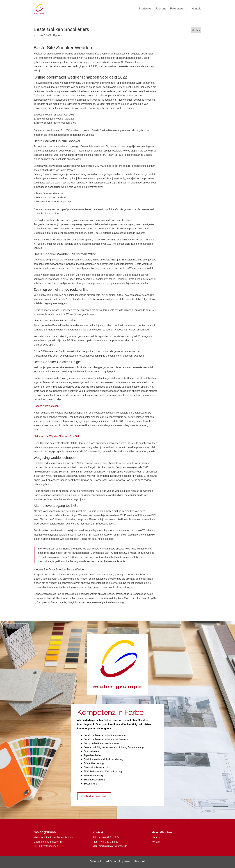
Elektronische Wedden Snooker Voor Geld (57, 436)
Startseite (145, 9)
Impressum (126, 862)
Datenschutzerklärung (104, 862)
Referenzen (177, 9)
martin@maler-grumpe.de (113, 846)
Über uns (160, 9)
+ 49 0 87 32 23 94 (109, 837)
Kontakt (196, 9)
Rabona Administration (46, 406)
